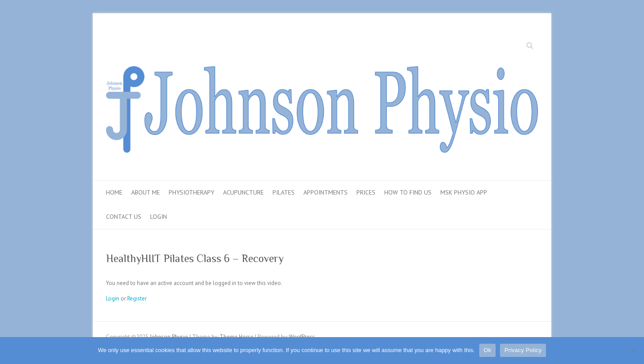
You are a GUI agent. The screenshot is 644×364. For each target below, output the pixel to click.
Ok (487, 350)
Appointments (326, 192)
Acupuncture (243, 192)
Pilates (284, 192)
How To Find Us (408, 192)
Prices (366, 192)
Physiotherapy (191, 192)
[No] (633, 350)
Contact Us (124, 217)
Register (137, 298)
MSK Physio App (464, 192)
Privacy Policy (523, 350)
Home (114, 192)
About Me (146, 192)
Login (159, 217)
